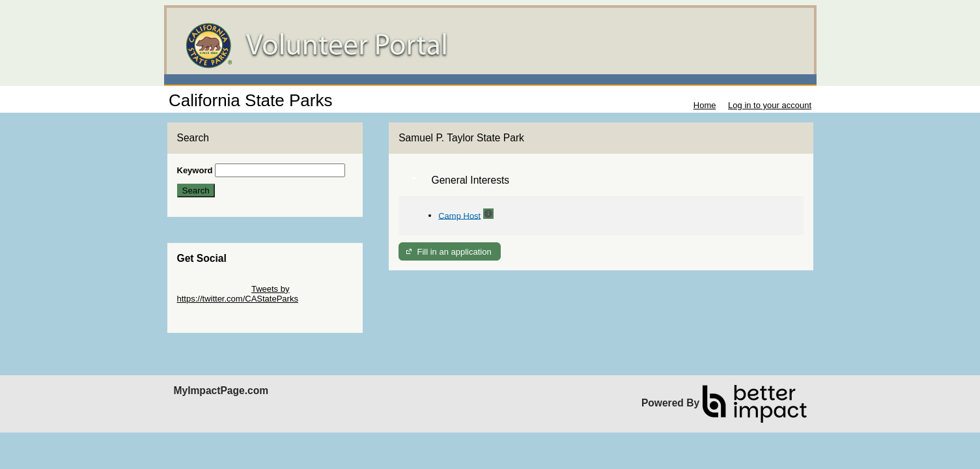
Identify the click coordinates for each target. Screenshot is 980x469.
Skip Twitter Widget (213, 289)
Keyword (195, 170)
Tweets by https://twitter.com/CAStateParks (238, 294)
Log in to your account (770, 105)
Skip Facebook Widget (219, 318)
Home (705, 105)
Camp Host (459, 215)
